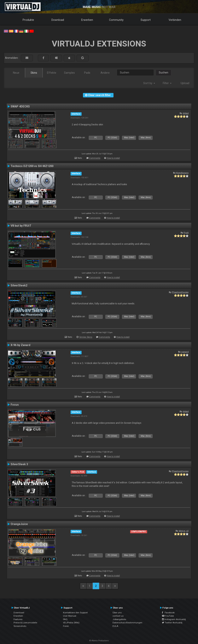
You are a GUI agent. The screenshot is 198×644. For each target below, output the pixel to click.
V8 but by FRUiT (21, 226)
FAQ (65, 619)
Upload (185, 83)
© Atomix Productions (99, 641)
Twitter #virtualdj (172, 623)
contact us (118, 616)
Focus (15, 405)
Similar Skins (86, 337)
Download (58, 20)
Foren (66, 626)
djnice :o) (184, 531)
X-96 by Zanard (20, 345)
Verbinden (175, 20)
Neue (16, 73)
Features (18, 619)
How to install (113, 158)
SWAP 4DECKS (20, 106)
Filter (167, 83)
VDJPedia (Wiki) (71, 623)
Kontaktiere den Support (75, 613)
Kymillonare (182, 173)
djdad (186, 113)
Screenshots (20, 626)
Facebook (168, 613)
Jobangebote (119, 619)
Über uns (117, 613)
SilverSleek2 (19, 285)
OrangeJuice (19, 524)
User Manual (70, 616)
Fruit (186, 233)
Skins (34, 73)
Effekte (52, 73)
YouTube (168, 616)
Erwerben (87, 20)
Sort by (149, 83)
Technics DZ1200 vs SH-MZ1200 (32, 166)
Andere (105, 73)
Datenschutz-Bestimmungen (127, 623)
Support (146, 20)
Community (116, 20)
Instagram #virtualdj (174, 619)
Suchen (163, 73)
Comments (95, 158)
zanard (185, 352)
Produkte (28, 20)
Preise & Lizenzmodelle (25, 623)
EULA (115, 626)
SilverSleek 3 (19, 464)
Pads (87, 73)
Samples (69, 73)
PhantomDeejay (180, 292)
